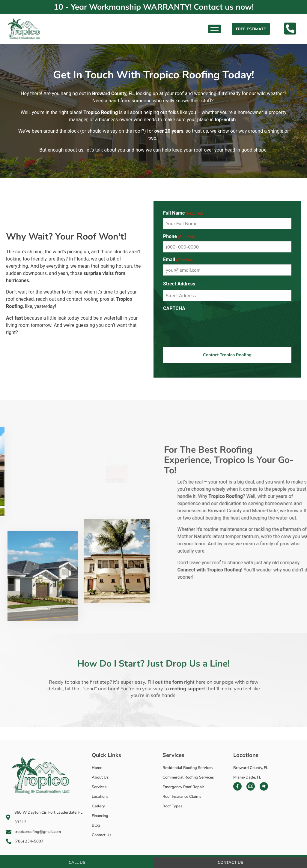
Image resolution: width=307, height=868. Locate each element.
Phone (179, 237)
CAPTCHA (174, 309)
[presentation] (209, 325)
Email (178, 260)
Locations (246, 754)
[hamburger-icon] (215, 29)
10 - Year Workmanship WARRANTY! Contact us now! (154, 7)
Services (173, 754)
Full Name (183, 213)
